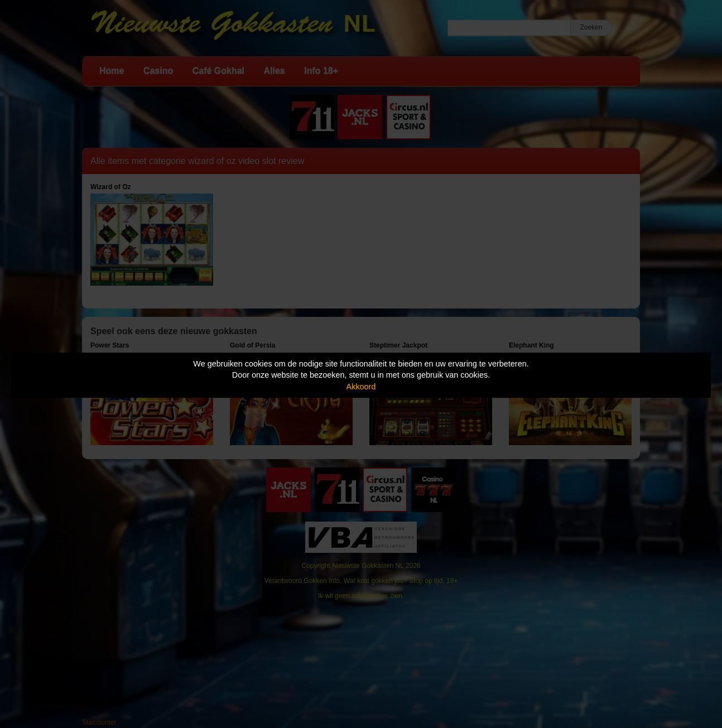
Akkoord (361, 387)
